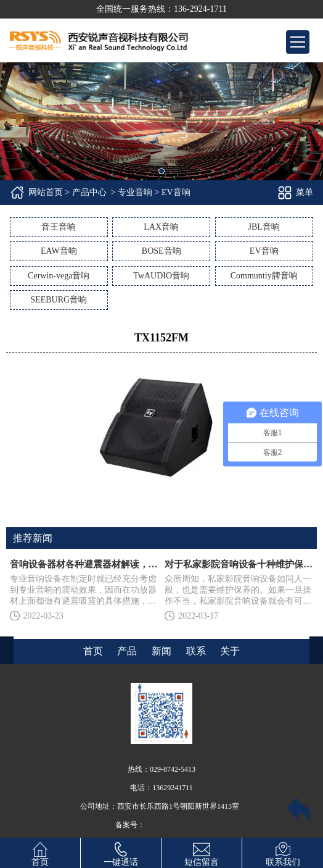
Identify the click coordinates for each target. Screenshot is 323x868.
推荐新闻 (33, 538)
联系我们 (283, 852)
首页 (40, 852)
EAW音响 (59, 251)
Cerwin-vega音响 (59, 276)
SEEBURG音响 (59, 300)
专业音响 (135, 192)
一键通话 (121, 852)
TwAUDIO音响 (161, 276)
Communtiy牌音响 (264, 276)
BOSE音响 (162, 251)
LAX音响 (161, 227)
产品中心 (89, 192)
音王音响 (59, 227)
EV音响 (264, 251)
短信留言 (202, 852)
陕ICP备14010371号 (177, 825)
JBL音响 (264, 227)
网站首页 (46, 192)
